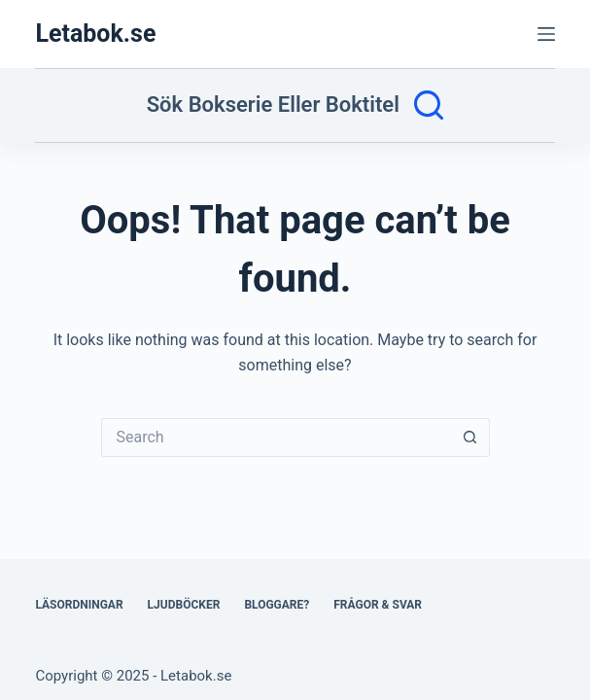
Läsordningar (79, 605)
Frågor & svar (378, 605)
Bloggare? (277, 605)
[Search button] (470, 437)
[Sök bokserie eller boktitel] (295, 105)
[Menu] (546, 34)
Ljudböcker (184, 605)
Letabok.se (95, 34)
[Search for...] (276, 437)
